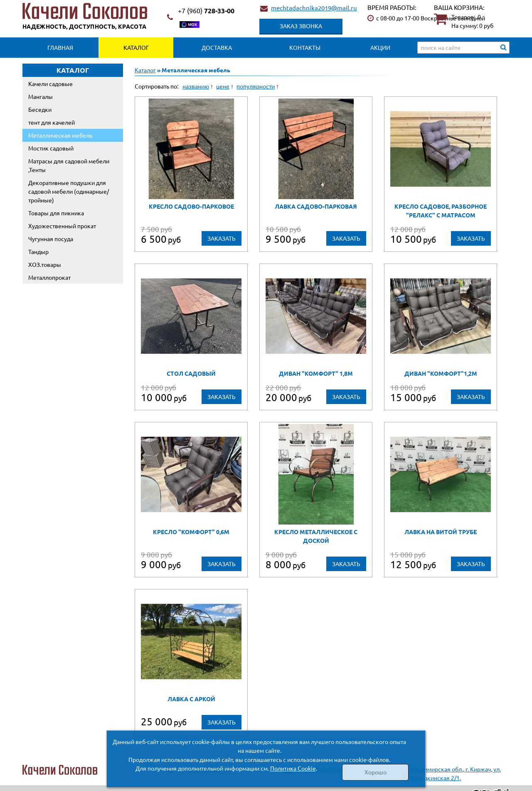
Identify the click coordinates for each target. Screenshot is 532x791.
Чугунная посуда (51, 239)
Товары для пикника (56, 213)
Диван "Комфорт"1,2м (441, 373)
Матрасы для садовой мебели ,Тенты (69, 165)
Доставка (217, 47)
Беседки (40, 109)
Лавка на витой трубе (441, 532)
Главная (60, 47)
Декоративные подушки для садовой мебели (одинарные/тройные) (69, 191)
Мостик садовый (51, 148)
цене (223, 86)
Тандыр (38, 251)
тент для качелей (52, 122)
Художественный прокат (62, 226)
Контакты (305, 47)
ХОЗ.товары (45, 264)
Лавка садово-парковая (316, 206)
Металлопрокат (49, 277)
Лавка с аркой (191, 699)
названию (196, 86)
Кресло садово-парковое (191, 206)
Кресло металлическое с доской (316, 536)
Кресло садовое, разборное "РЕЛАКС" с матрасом (441, 211)
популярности (256, 86)
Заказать (222, 238)
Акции (380, 47)
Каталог (136, 47)
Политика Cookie (293, 768)
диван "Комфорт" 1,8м (316, 373)
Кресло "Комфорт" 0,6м (191, 532)
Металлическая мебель (60, 135)
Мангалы (41, 96)
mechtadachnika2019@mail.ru (314, 8)
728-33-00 (206, 11)
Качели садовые (50, 84)
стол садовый (191, 373)
